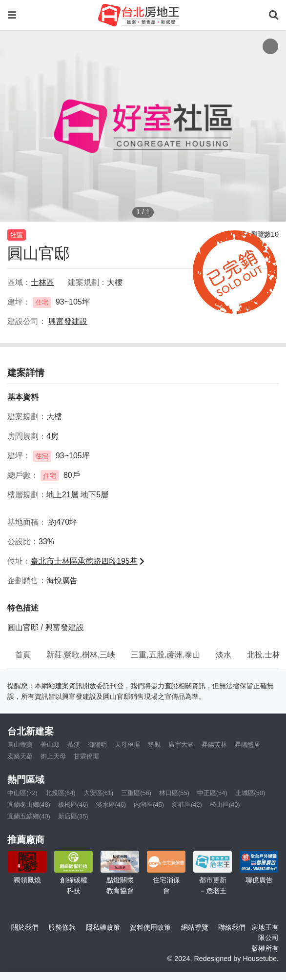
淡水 (224, 655)
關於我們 (25, 927)
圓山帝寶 (20, 745)
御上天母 (53, 756)
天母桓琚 (127, 745)
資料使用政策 (150, 927)
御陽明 (97, 745)
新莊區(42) (187, 805)
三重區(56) (136, 793)
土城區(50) (250, 793)
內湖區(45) (149, 805)
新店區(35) (73, 816)
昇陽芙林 (214, 745)
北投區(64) (61, 793)
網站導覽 (195, 927)
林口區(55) (174, 793)
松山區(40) (225, 805)
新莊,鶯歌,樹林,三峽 (81, 655)
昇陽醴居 (247, 745)
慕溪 (74, 745)
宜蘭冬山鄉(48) (29, 805)
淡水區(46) (111, 805)
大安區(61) (99, 793)
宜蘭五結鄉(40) (29, 816)
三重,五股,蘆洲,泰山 (165, 655)
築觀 (154, 745)
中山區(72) (22, 793)
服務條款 (62, 927)
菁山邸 (50, 745)
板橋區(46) (73, 805)
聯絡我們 (232, 927)
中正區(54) (212, 793)
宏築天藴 (20, 756)
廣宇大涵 (181, 745)
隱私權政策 (103, 927)
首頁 (23, 655)
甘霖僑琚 (86, 756)
